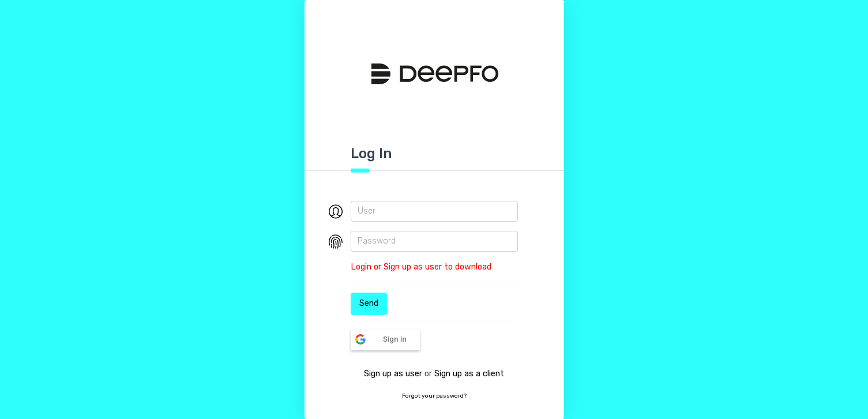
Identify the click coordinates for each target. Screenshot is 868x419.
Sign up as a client (469, 374)
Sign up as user (393, 374)
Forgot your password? (434, 396)
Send (369, 303)
